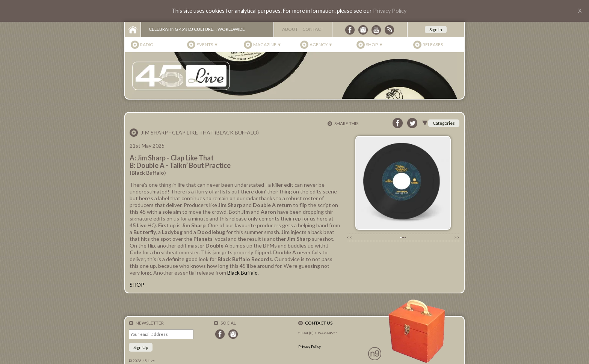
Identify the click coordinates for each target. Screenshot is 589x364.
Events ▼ (207, 45)
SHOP (137, 285)
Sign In (436, 29)
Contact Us (319, 323)
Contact (313, 29)
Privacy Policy (390, 11)
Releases (433, 45)
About (290, 29)
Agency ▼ (321, 45)
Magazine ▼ (267, 45)
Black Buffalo (242, 273)
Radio (147, 45)
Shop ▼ (375, 45)
